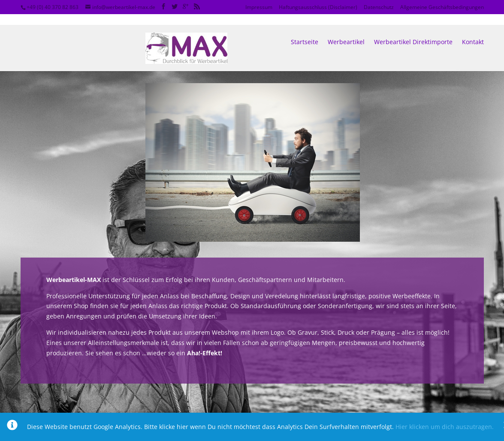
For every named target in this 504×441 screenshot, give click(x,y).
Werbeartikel (346, 31)
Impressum (259, 7)
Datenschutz (379, 7)
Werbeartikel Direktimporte (413, 31)
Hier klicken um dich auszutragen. (445, 427)
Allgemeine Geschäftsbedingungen (442, 7)
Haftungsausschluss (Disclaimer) (318, 7)
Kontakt (473, 31)
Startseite (305, 31)
